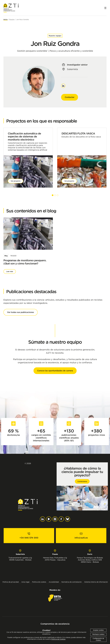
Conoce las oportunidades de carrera (55, 371)
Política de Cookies (58, 639)
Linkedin (63, 85)
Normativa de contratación (72, 582)
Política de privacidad (11, 582)
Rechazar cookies (98, 634)
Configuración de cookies (98, 639)
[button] (53, 195)
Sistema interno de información (96, 582)
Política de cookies (39, 582)
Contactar (70, 97)
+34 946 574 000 (29, 538)
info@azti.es (81, 538)
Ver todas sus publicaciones (21, 312)
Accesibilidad (54, 582)
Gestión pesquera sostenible (32, 51)
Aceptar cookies (98, 630)
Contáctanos (82, 481)
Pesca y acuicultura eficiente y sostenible (71, 51)
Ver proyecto (16, 181)
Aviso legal (25, 582)
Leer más (10, 271)
